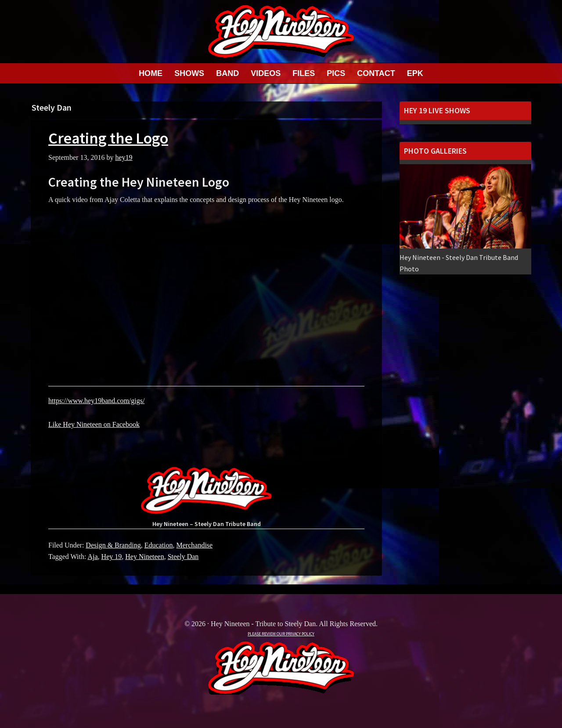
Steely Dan (183, 557)
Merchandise (195, 545)
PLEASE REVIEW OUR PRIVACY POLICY (281, 634)
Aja (92, 557)
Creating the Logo (108, 138)
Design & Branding (113, 545)
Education (159, 545)
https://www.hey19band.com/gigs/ (96, 401)
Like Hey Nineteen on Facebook (94, 424)
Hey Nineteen (144, 557)
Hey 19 (112, 557)
